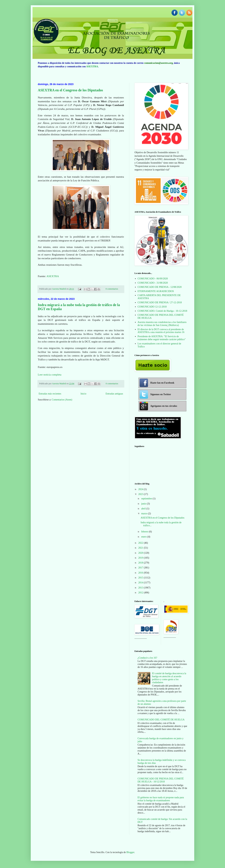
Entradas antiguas (114, 394)
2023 (141, 494)
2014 (141, 583)
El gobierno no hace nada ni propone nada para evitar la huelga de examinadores (161, 799)
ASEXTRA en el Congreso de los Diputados (70, 90)
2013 (141, 588)
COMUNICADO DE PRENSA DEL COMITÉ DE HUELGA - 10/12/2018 (161, 780)
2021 (141, 548)
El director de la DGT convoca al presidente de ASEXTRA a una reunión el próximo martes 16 (161, 331)
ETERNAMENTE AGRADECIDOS (156, 291)
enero (144, 537)
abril (144, 509)
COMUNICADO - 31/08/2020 (153, 283)
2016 (141, 573)
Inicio (83, 394)
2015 (141, 578)
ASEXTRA (92, 67)
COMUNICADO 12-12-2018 (152, 307)
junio (144, 504)
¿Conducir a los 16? (147, 658)
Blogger (130, 852)
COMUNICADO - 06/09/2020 (153, 279)
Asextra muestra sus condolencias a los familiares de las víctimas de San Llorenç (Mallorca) (162, 324)
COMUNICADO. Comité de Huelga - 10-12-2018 (162, 311)
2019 (141, 558)
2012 (141, 593)
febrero (145, 532)
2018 (141, 563)
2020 (141, 553)
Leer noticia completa (50, 375)
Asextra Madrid (59, 289)
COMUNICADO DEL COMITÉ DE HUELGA (161, 720)
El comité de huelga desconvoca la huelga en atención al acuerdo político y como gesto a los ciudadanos (169, 678)
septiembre (147, 499)
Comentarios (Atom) (62, 400)
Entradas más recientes (50, 394)
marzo (144, 514)
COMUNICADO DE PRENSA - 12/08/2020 (160, 287)
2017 (141, 568)
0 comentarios (112, 289)
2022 (141, 543)
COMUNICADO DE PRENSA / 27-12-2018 (160, 302)
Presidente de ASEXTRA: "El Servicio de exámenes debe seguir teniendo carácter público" (162, 338)
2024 (141, 489)
